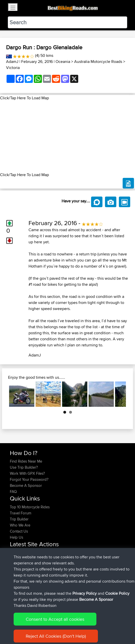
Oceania (63, 62)
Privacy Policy (77, 624)
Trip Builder (19, 519)
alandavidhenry (23, 553)
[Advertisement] (67, 136)
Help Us (17, 537)
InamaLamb (20, 559)
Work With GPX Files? (27, 473)
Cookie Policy (103, 624)
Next (118, 394)
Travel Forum (21, 513)
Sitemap (57, 624)
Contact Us (19, 531)
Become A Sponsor (26, 485)
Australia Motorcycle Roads (98, 62)
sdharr (16, 577)
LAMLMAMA (21, 565)
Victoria (13, 68)
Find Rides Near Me (26, 461)
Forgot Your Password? (29, 479)
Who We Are (20, 525)
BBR (51, 553)
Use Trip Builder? (24, 467)
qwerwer (58, 565)
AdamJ (12, 62)
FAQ (13, 492)
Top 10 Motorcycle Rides (30, 507)
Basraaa (17, 583)
